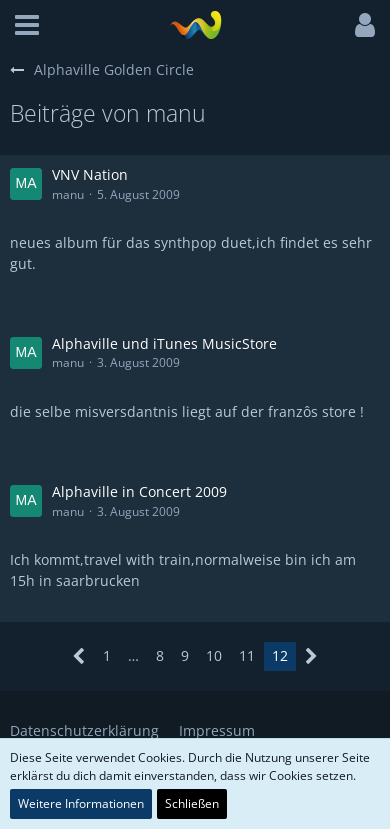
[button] (27, 25)
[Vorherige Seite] (79, 656)
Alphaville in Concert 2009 (139, 491)
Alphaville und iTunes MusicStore (164, 343)
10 (214, 655)
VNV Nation (90, 174)
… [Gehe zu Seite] (133, 655)
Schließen (192, 803)
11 (247, 655)
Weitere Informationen (81, 803)
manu (68, 194)
